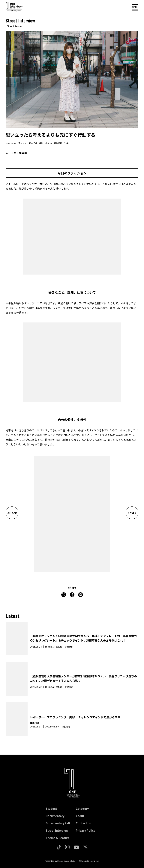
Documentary (55, 816)
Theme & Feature (58, 838)
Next (132, 513)
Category (82, 809)
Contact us (83, 823)
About (80, 816)
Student (51, 809)
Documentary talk (58, 823)
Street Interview (57, 830)
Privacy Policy (85, 830)
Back (12, 513)
